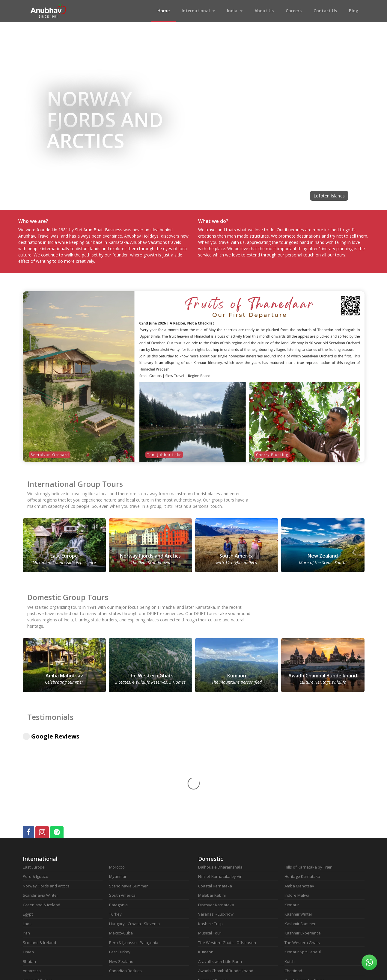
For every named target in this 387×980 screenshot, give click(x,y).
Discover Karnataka (216, 824)
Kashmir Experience (303, 852)
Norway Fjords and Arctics (46, 805)
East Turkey (120, 871)
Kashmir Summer (300, 843)
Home (167, 10)
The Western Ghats (302, 862)
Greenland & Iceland (42, 824)
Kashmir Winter (298, 833)
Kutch (290, 881)
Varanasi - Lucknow (216, 833)
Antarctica (32, 890)
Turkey (115, 833)
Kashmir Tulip (210, 843)
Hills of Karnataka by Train (308, 786)
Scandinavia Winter (40, 814)
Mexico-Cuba (121, 852)
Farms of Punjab (213, 899)
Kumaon (206, 871)
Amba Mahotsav (299, 805)
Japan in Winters (38, 899)
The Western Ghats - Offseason (227, 862)
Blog (354, 11)
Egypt (28, 833)
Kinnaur (292, 824)
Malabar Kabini (212, 814)
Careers (294, 11)
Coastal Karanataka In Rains (310, 918)
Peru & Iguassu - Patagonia (134, 862)
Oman (28, 871)
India (232, 11)
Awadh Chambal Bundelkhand (226, 890)
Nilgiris (290, 928)
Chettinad (293, 890)
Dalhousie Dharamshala (220, 786)
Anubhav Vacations (48, 11)
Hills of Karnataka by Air (220, 795)
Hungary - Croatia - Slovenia (134, 843)
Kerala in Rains (298, 909)
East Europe (34, 786)
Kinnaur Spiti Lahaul (303, 871)
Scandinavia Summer (128, 805)
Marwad (206, 909)
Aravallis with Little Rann (220, 881)
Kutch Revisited (212, 928)
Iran (26, 852)
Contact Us (325, 11)
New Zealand (121, 881)
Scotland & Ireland (39, 862)
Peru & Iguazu (36, 795)
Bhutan (29, 881)
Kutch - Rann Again (215, 937)
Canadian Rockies (125, 890)
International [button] (196, 11)
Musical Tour (210, 852)
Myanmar (118, 795)
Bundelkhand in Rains (304, 899)
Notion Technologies (243, 971)
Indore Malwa (297, 814)
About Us (264, 11)
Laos (27, 843)
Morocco (117, 786)
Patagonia (118, 824)
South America (122, 814)
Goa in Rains (210, 918)
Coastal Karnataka (215, 805)
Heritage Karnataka (302, 795)
